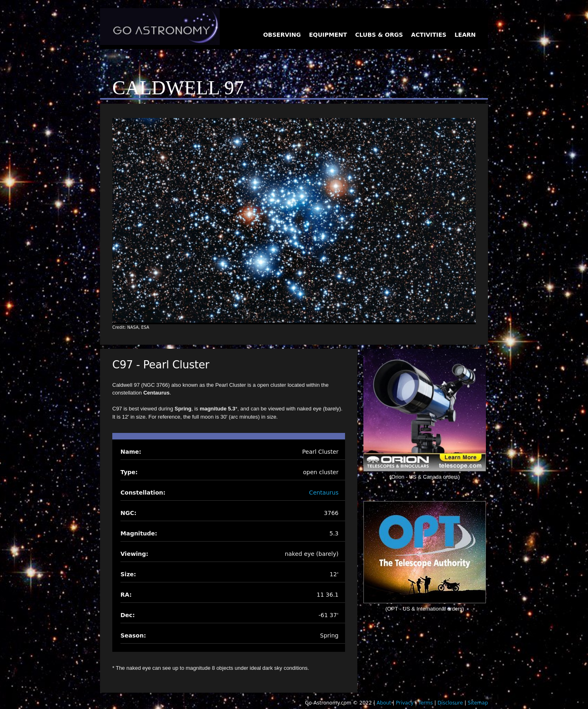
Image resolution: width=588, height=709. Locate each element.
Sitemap (478, 703)
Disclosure (450, 703)
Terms (426, 703)
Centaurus (324, 493)
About (384, 703)
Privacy (404, 703)
